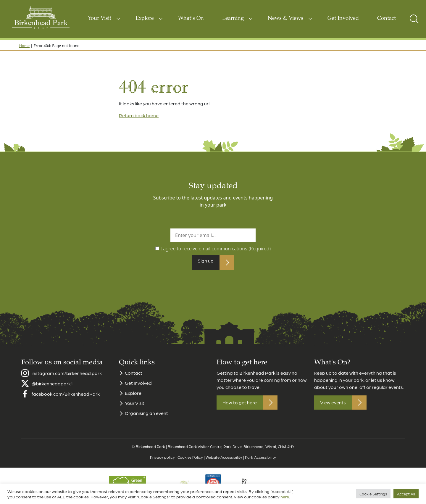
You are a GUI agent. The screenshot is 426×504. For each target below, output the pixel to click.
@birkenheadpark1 (52, 391)
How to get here (240, 410)
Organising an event (146, 420)
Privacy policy (162, 464)
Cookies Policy (190, 464)
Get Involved (343, 19)
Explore (145, 19)
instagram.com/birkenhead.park (67, 380)
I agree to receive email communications (216, 249)
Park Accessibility (260, 464)
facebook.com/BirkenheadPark (66, 401)
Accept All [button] (406, 494)
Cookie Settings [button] (373, 494)
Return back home (139, 115)
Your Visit (100, 19)
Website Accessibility (224, 464)
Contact (387, 19)
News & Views (285, 19)
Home (24, 45)
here (285, 497)
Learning (233, 19)
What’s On (191, 19)
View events (333, 410)
